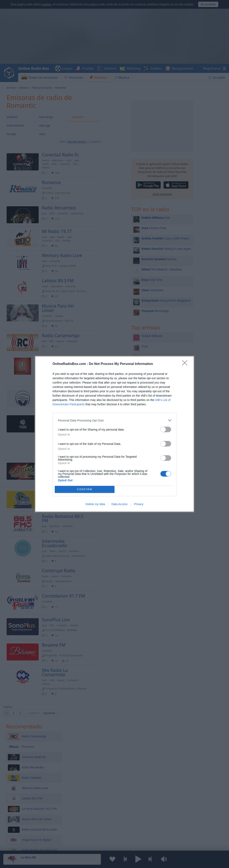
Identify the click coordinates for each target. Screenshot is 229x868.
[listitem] (114, 420)
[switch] (166, 429)
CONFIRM (85, 490)
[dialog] (114, 434)
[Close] (186, 364)
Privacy (139, 504)
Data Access (119, 504)
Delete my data (95, 504)
